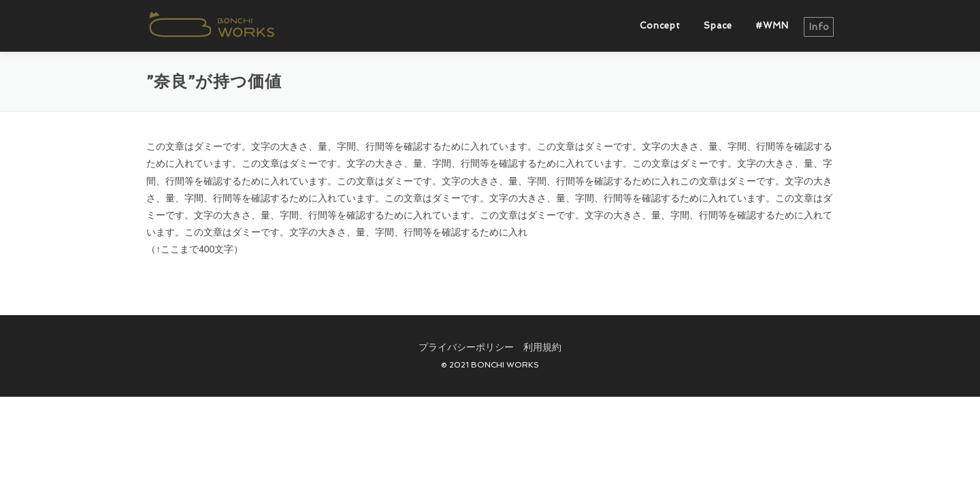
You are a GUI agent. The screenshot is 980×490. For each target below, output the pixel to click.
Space (718, 26)
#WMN (772, 26)
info (819, 27)
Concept (660, 26)
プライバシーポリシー (466, 347)
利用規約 (542, 347)
